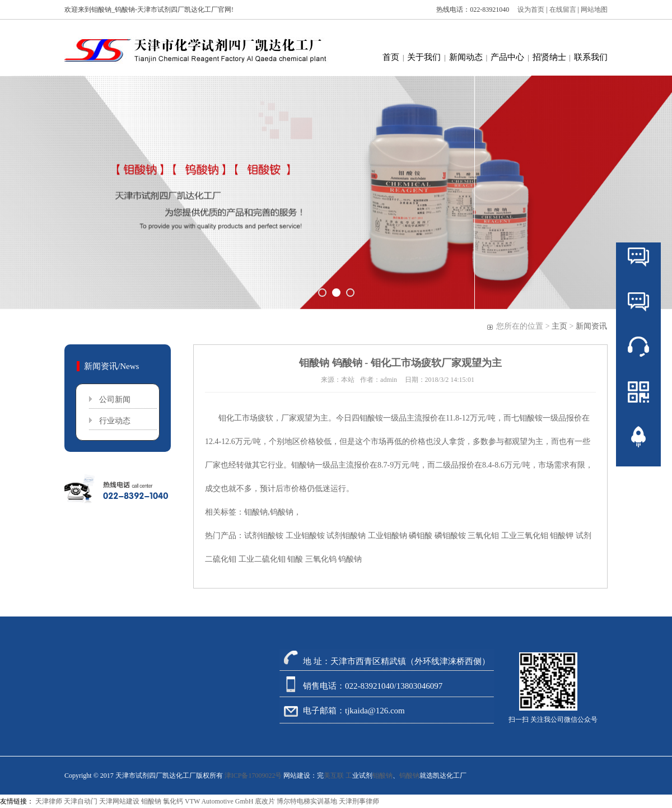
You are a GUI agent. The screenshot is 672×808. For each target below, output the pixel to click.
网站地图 (594, 10)
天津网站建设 (119, 801)
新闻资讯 (591, 326)
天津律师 (49, 801)
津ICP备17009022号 (253, 776)
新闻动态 (466, 57)
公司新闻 (115, 400)
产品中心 (507, 57)
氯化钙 (173, 801)
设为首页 (528, 10)
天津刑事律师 (359, 801)
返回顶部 (638, 470)
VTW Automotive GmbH (219, 801)
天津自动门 (81, 801)
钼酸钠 (382, 776)
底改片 (265, 801)
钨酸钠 (409, 776)
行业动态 (115, 421)
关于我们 (424, 57)
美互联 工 (338, 776)
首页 (391, 57)
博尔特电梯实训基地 (307, 801)
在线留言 (564, 10)
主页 (559, 326)
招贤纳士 (549, 57)
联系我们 (591, 57)
